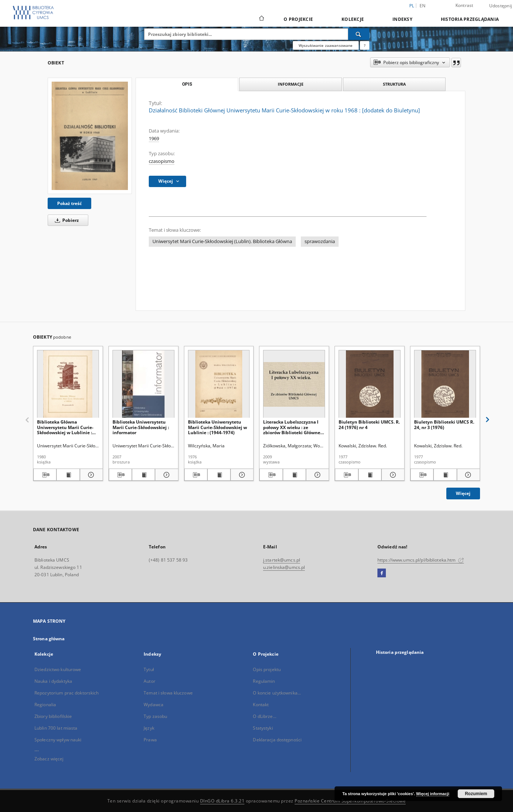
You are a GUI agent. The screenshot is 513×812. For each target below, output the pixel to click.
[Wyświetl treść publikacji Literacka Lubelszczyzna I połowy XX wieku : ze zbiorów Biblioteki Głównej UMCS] (294, 475)
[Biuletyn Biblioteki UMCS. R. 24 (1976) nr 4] (370, 384)
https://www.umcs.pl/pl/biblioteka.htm (421, 560)
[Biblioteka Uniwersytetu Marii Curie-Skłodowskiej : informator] (143, 384)
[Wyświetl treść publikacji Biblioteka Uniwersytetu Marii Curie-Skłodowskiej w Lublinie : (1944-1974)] (219, 475)
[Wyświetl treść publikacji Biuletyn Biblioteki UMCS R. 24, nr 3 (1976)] (445, 475)
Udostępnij (501, 6)
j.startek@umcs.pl (282, 560)
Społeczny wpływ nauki (58, 740)
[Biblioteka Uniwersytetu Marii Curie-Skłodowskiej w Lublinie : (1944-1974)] (219, 384)
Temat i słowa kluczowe (168, 693)
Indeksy (402, 19)
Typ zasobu (155, 716)
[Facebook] (382, 573)
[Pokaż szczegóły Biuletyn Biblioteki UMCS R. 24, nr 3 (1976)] (467, 475)
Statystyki (263, 728)
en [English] (423, 6)
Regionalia (45, 705)
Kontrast (464, 5)
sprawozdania (320, 241)
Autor (150, 681)
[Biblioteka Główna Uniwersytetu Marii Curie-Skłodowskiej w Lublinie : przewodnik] (68, 384)
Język (149, 728)
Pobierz (66, 220)
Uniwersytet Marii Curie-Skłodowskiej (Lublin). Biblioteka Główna (222, 241)
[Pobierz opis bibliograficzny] (45, 475)
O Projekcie (298, 19)
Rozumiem (476, 794)
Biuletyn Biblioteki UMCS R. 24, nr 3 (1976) (444, 424)
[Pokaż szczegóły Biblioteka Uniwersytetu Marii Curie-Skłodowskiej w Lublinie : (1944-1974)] (241, 475)
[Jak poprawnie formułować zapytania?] (365, 45)
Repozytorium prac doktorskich (67, 693)
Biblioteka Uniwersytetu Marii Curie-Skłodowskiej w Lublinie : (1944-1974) (217, 427)
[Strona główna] (261, 19)
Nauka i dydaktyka (53, 681)
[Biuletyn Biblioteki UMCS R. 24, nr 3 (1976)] (445, 384)
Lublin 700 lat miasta (56, 728)
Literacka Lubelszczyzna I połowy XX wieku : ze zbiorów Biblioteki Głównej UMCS (292, 427)
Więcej (463, 493)
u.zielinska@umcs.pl (284, 567)
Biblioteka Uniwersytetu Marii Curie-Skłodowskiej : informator (141, 427)
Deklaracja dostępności (277, 740)
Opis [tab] (187, 84)
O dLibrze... (264, 716)
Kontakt (261, 705)
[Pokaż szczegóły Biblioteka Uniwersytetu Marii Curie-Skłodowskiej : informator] (165, 475)
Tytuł (149, 669)
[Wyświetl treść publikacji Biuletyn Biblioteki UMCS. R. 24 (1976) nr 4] (370, 475)
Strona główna (49, 639)
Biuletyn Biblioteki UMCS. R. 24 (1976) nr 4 (369, 424)
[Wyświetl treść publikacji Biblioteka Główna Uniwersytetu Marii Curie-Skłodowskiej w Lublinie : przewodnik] (68, 475)
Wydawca (154, 705)
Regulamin (264, 681)
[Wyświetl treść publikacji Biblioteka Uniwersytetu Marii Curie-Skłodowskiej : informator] (143, 475)
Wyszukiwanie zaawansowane (326, 45)
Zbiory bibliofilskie (53, 716)
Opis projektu (267, 669)
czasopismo (162, 161)
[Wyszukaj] (359, 34)
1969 (154, 139)
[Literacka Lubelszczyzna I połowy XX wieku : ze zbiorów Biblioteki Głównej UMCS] (294, 384)
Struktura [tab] (394, 84)
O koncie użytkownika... (277, 693)
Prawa (150, 740)
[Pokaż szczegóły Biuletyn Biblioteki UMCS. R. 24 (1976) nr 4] (392, 475)
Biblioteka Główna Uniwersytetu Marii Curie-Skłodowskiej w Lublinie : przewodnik (65, 427)
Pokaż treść (69, 203)
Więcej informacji (433, 794)
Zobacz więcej (49, 759)
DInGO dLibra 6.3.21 (222, 801)
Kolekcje (353, 19)
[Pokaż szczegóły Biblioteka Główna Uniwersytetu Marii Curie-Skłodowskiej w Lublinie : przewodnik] (90, 475)
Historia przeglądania (470, 19)
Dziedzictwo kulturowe (58, 669)
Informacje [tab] (291, 84)
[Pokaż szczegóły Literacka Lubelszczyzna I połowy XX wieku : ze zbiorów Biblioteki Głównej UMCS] (316, 475)
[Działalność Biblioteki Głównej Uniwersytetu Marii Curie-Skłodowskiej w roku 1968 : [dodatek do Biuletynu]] (90, 136)
